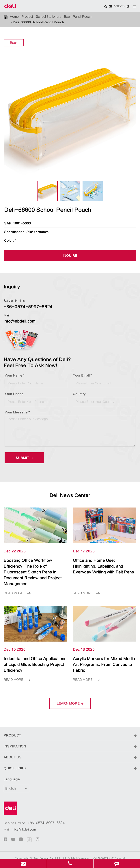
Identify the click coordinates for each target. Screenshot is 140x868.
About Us (70, 746)
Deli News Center (70, 495)
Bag (67, 17)
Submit (24, 458)
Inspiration (70, 735)
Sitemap (58, 852)
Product (27, 17)
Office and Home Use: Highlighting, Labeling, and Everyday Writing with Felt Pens (103, 566)
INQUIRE (70, 256)
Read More (17, 587)
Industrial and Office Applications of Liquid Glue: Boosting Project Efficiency (34, 656)
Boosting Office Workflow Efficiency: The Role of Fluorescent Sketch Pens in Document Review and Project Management (35, 569)
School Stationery (48, 17)
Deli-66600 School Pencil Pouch (38, 22)
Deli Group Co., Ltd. (47, 847)
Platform (117, 6)
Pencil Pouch (82, 17)
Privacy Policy (77, 852)
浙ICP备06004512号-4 (109, 847)
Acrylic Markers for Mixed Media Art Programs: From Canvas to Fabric (101, 656)
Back (14, 43)
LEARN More (70, 692)
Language (9, 767)
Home (14, 17)
